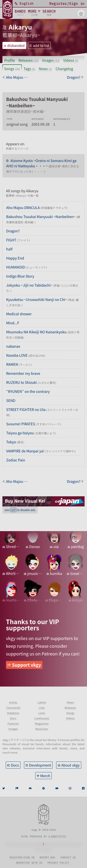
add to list (41, 45)
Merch (45, 776)
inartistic (59, 836)
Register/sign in (22, 857)
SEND (11, 400)
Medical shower (19, 314)
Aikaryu (20, 27)
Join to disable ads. (20, 510)
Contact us (68, 857)
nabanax (13, 346)
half (9, 249)
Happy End (15, 258)
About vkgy (70, 765)
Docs (15, 765)
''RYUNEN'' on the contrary (28, 391)
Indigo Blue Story (20, 276)
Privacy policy (58, 863)
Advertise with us (29, 863)
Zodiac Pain (16, 460)
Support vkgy (26, 665)
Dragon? (13, 231)
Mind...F (13, 323)
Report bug (47, 857)
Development (40, 765)
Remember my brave (23, 373)
